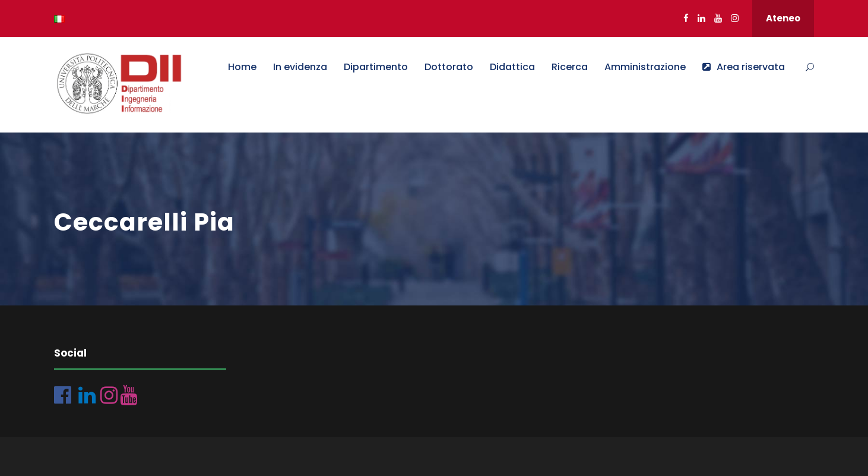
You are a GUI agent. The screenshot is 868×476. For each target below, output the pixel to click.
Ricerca (570, 67)
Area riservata (744, 67)
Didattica (512, 67)
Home (242, 67)
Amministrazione (645, 67)
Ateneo (783, 18)
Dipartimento (376, 67)
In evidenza (300, 67)
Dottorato (449, 67)
